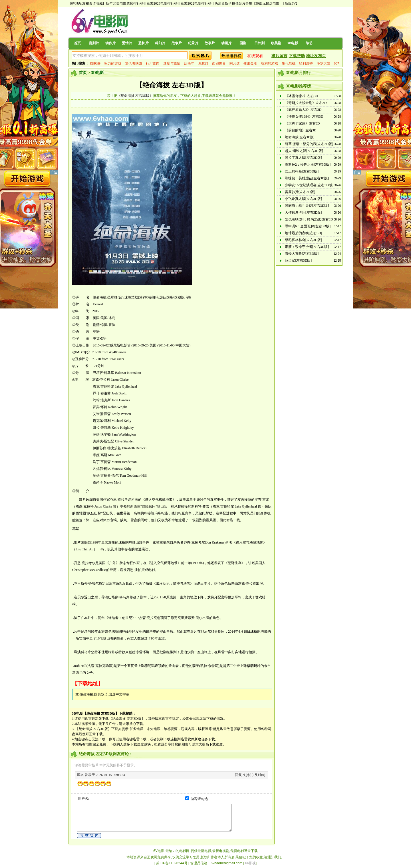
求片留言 (279, 56)
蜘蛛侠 (95, 63)
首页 (77, 43)
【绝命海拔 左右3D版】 (171, 85)
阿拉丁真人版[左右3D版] (304, 158)
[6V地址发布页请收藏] (87, 3)
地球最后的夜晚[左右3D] (304, 233)
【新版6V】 (290, 3)
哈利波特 (306, 63)
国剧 (243, 43)
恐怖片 (144, 43)
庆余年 (189, 63)
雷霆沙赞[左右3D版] (300, 192)
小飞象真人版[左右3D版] (304, 199)
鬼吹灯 (203, 63)
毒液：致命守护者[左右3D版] (307, 247)
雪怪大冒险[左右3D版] (302, 254)
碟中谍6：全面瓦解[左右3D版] (308, 226)
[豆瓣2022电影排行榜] (196, 3)
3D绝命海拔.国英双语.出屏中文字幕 (102, 694)
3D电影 (293, 43)
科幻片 (160, 43)
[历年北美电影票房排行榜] (125, 3)
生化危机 (289, 63)
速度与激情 (172, 63)
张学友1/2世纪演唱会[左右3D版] (309, 185)
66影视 (250, 863)
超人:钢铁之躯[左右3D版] (304, 151)
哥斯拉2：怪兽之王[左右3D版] (308, 165)
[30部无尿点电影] (267, 3)
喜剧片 (94, 43)
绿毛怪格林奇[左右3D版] (304, 240)
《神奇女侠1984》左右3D (304, 117)
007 (337, 63)
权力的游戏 (113, 63)
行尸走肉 (153, 63)
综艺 (309, 43)
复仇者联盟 (134, 63)
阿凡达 (235, 63)
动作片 (110, 43)
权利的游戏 (269, 63)
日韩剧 (259, 43)
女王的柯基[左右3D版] (302, 171)
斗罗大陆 (323, 63)
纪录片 (193, 43)
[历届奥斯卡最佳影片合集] (233, 3)
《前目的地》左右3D (301, 130)
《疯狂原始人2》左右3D (303, 110)
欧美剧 (276, 43)
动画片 (226, 43)
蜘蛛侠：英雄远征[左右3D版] (307, 178)
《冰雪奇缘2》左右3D (302, 96)
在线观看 (255, 56)
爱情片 (127, 43)
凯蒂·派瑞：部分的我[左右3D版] (309, 144)
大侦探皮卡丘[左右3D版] (304, 213)
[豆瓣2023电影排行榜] (162, 3)
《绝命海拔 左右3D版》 (135, 96)
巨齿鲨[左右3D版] (298, 260)
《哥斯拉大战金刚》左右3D (306, 103)
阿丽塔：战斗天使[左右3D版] (307, 206)
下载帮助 (297, 56)
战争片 (177, 43)
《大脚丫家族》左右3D (302, 123)
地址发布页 (316, 56)
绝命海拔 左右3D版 (299, 137)
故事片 (210, 43)
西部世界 (219, 63)
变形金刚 (250, 63)
